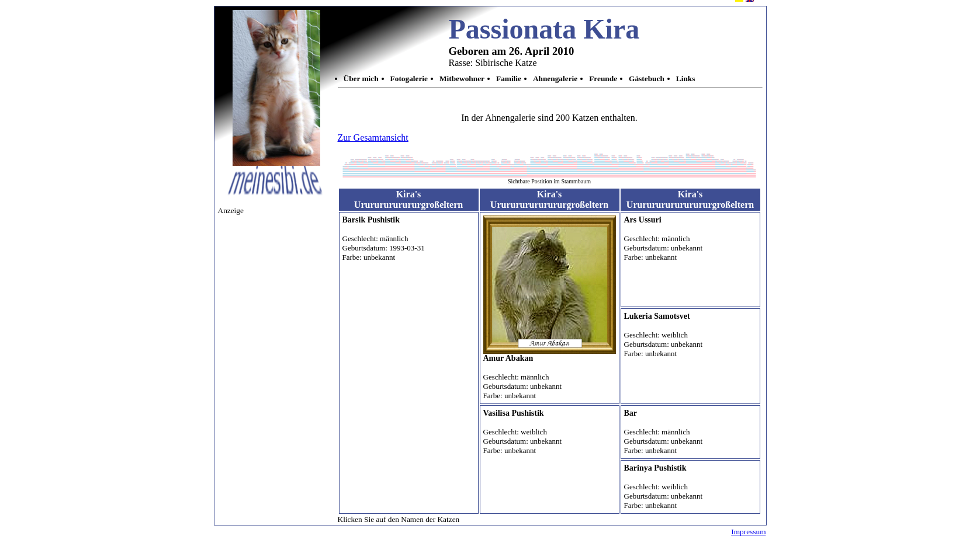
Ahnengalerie (555, 79)
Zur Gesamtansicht (373, 138)
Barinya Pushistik (655, 468)
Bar (631, 413)
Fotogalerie (409, 79)
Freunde (603, 79)
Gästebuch (647, 79)
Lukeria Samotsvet (657, 316)
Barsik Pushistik (371, 220)
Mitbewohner (462, 79)
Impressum (748, 532)
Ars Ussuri (643, 220)
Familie (509, 79)
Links (686, 79)
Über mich (361, 79)
